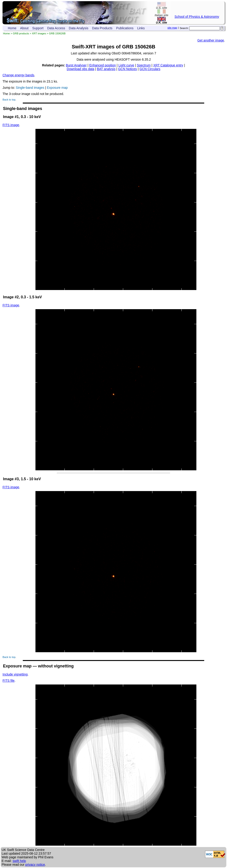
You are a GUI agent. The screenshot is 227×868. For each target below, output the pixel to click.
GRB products (21, 33)
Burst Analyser (76, 65)
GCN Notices (128, 69)
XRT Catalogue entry (168, 65)
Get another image (211, 40)
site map (172, 28)
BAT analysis (106, 69)
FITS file (9, 681)
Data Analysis (79, 28)
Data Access (56, 28)
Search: (184, 28)
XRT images (39, 33)
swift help (19, 861)
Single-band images (30, 88)
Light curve (126, 65)
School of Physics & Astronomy (197, 17)
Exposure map (57, 88)
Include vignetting (15, 674)
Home (12, 28)
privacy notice (35, 865)
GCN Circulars (150, 69)
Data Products (102, 28)
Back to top (9, 100)
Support (38, 28)
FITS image (11, 125)
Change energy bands (18, 75)
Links (141, 28)
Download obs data (81, 69)
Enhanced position (103, 65)
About (24, 28)
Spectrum (144, 65)
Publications (125, 28)
